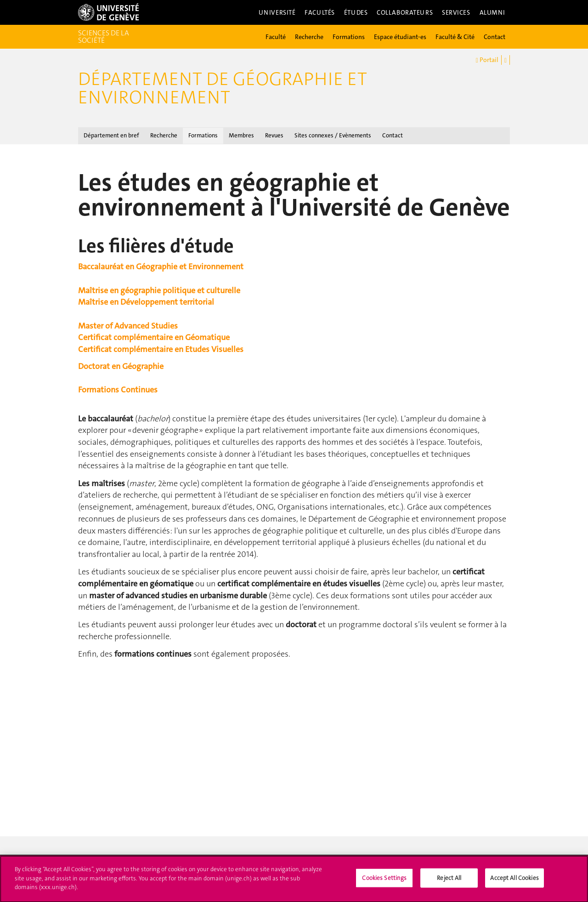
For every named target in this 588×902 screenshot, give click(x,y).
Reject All (449, 882)
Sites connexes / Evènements (333, 135)
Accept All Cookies (514, 882)
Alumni (492, 12)
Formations (349, 37)
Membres (241, 135)
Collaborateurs (405, 12)
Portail (487, 60)
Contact (495, 37)
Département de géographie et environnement (223, 88)
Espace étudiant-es (400, 37)
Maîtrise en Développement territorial (146, 302)
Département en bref (111, 135)
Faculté (276, 37)
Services (456, 12)
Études (356, 12)
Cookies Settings (384, 882)
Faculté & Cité (455, 37)
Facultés (320, 12)
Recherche (309, 37)
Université (277, 12)
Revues (274, 135)
